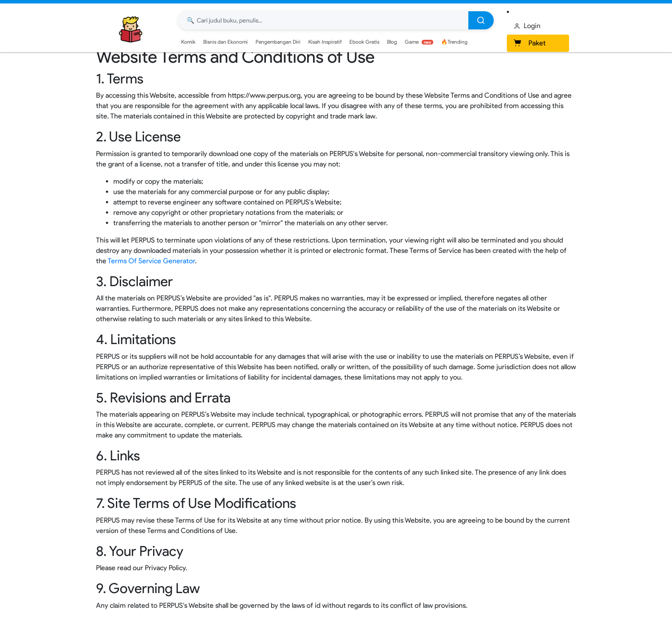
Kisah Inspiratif (325, 42)
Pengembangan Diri (278, 42)
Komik (188, 42)
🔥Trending (454, 42)
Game (419, 42)
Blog (392, 42)
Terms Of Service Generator (151, 261)
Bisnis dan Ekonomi (226, 42)
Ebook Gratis (364, 42)
